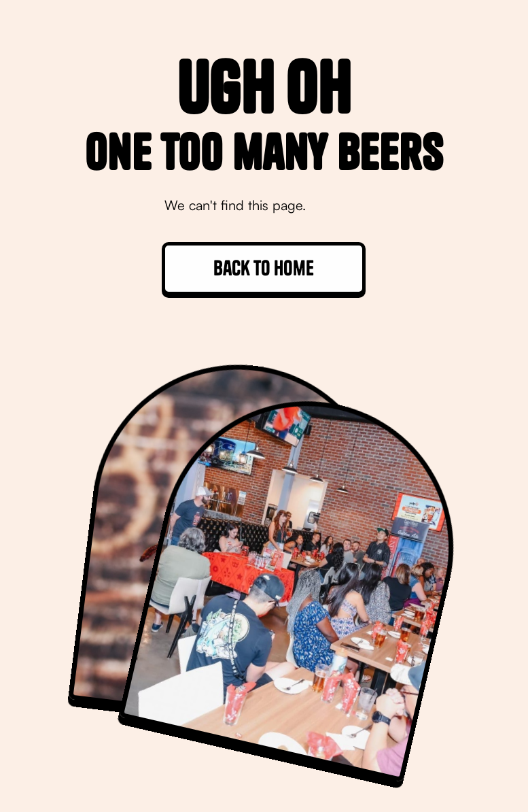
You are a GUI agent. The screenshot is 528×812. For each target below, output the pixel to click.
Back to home (264, 268)
